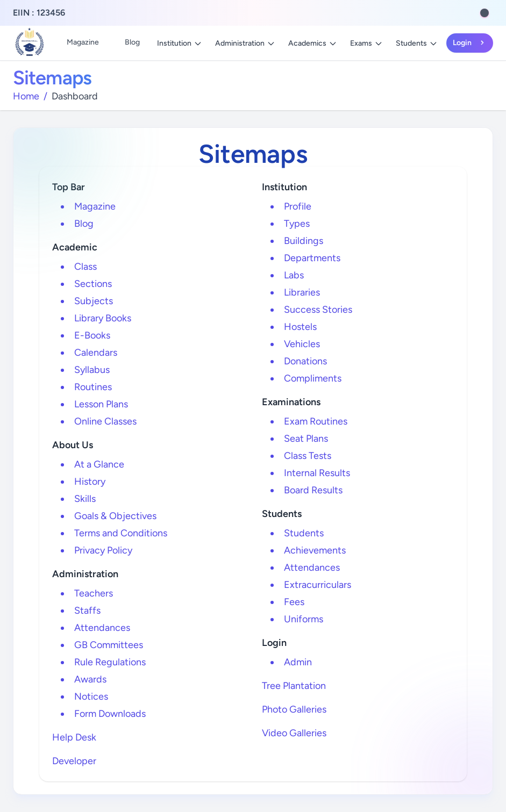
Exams (366, 43)
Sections (93, 284)
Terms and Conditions (121, 533)
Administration (245, 43)
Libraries (302, 292)
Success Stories (318, 310)
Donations (305, 361)
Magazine (83, 42)
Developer (74, 761)
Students (417, 43)
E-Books (92, 335)
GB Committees (109, 645)
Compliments (313, 378)
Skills (85, 499)
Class (85, 267)
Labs (294, 275)
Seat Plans (306, 439)
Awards (90, 679)
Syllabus (92, 370)
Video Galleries (294, 733)
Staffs (87, 610)
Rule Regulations (110, 662)
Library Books (103, 318)
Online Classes (105, 421)
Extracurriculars (318, 585)
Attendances (102, 628)
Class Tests (308, 456)
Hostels (300, 327)
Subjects (94, 301)
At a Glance (99, 464)
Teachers (94, 593)
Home (26, 96)
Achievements (315, 550)
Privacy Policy (103, 550)
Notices (91, 696)
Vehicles (302, 344)
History (90, 482)
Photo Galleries (294, 709)
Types (297, 224)
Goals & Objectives (115, 516)
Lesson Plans (101, 404)
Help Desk (74, 737)
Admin (298, 662)
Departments (312, 258)
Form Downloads (110, 714)
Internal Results (317, 473)
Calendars (96, 353)
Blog (132, 42)
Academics (313, 43)
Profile (298, 206)
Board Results (313, 490)
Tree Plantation (294, 686)
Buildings (304, 241)
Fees (294, 602)
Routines (93, 387)
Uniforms (304, 619)
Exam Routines (316, 421)
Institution (180, 43)
